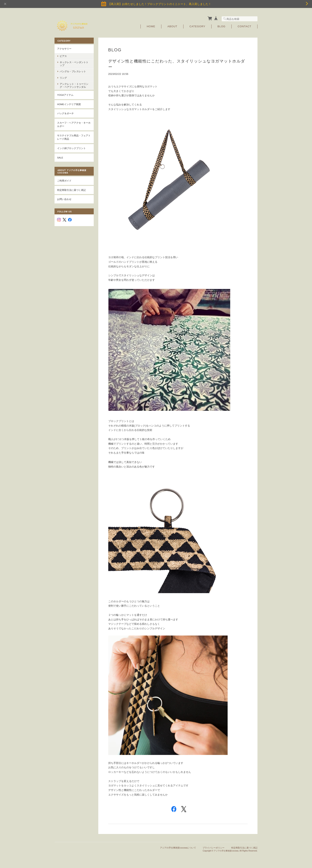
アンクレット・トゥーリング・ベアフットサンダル (74, 85)
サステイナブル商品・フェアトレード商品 (74, 137)
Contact (244, 26)
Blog (221, 26)
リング (63, 78)
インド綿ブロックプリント (71, 148)
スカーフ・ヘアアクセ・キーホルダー (74, 124)
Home (151, 26)
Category (197, 26)
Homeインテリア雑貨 (69, 104)
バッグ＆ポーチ (65, 113)
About (172, 26)
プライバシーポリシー (214, 848)
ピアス (63, 56)
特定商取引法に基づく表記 (71, 190)
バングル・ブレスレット (73, 71)
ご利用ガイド (64, 180)
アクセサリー (64, 49)
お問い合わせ (64, 199)
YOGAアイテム (65, 95)
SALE (60, 157)
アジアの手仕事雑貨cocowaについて (178, 848)
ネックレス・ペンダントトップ (74, 63)
